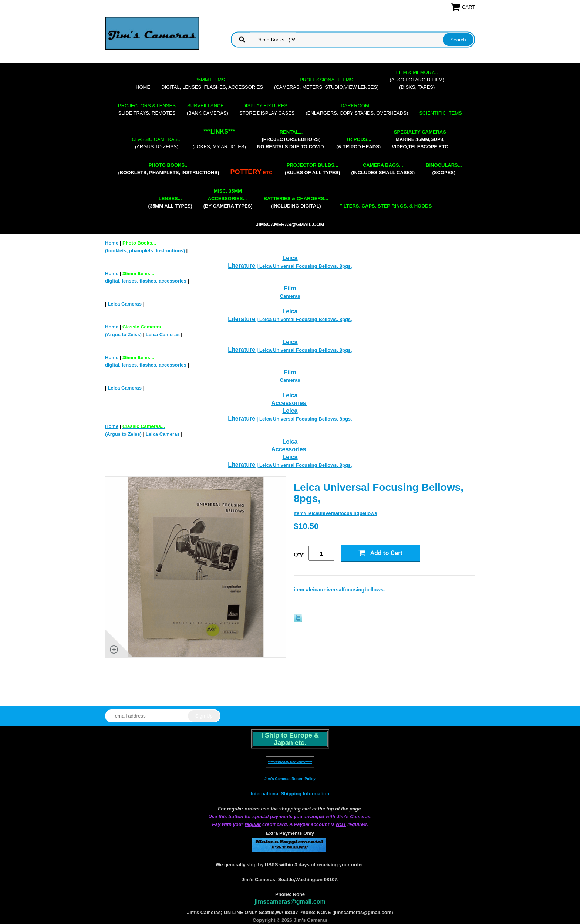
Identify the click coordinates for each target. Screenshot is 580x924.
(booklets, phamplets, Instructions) (168, 169)
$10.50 (306, 526)
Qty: (299, 554)
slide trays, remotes (147, 109)
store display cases (267, 109)
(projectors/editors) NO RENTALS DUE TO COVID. (291, 139)
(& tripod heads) (358, 143)
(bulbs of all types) (313, 169)
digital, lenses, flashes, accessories (212, 83)
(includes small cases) (383, 169)
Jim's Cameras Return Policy (290, 779)
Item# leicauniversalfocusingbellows (335, 513)
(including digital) (296, 202)
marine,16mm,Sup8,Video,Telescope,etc (420, 139)
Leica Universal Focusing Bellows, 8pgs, (379, 493)
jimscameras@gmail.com (290, 224)
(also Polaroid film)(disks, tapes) (417, 80)
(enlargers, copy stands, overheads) (357, 109)
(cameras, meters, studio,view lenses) (326, 83)
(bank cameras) (208, 109)
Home (143, 87)
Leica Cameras (125, 304)
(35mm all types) (170, 202)
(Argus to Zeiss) (156, 143)
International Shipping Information (290, 794)
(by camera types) (228, 198)
